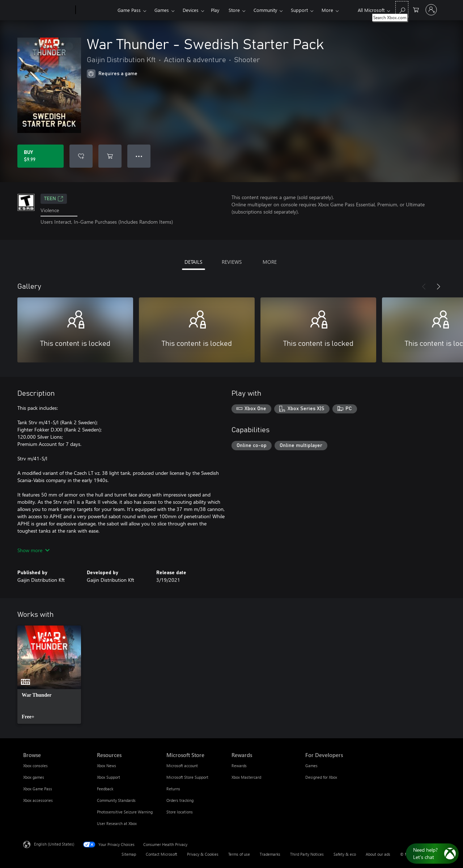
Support (299, 10)
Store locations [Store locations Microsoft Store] (180, 812)
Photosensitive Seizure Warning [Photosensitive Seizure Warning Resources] (125, 812)
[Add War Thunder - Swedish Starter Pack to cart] (110, 156)
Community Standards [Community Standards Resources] (116, 800)
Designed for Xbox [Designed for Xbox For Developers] (321, 777)
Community (265, 10)
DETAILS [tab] (193, 262)
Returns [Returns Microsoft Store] (173, 789)
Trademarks (270, 854)
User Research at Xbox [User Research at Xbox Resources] (117, 823)
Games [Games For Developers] (311, 766)
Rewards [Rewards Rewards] (239, 766)
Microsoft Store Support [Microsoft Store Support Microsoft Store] (187, 777)
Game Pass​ (129, 10)
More (327, 10)
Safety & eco (345, 854)
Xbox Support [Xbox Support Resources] (109, 777)
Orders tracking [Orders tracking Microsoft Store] (180, 800)
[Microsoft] (48, 10)
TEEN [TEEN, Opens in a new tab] (54, 199)
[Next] (438, 287)
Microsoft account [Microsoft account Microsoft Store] (182, 766)
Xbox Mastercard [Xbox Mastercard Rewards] (246, 777)
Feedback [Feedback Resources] (105, 789)
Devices (191, 10)
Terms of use (239, 854)
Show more (33, 550)
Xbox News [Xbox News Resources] (107, 766)
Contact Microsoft (162, 854)
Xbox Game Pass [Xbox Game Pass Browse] (38, 789)
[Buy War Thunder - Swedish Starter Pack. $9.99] (41, 156)
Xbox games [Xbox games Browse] (34, 777)
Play (215, 10)
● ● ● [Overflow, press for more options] (139, 156)
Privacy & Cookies (203, 854)
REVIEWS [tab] (232, 262)
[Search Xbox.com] (402, 9)
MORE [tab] (270, 262)
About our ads (378, 854)
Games (162, 10)
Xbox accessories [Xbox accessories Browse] (38, 800)
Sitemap (129, 854)
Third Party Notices (307, 854)
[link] (49, 675)
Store (234, 10)
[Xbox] (96, 10)
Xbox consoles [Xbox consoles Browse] (35, 766)
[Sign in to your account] (431, 10)
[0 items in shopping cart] (416, 9)
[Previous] (424, 287)
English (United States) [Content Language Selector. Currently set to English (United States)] (54, 844)
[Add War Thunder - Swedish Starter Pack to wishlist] (81, 156)
